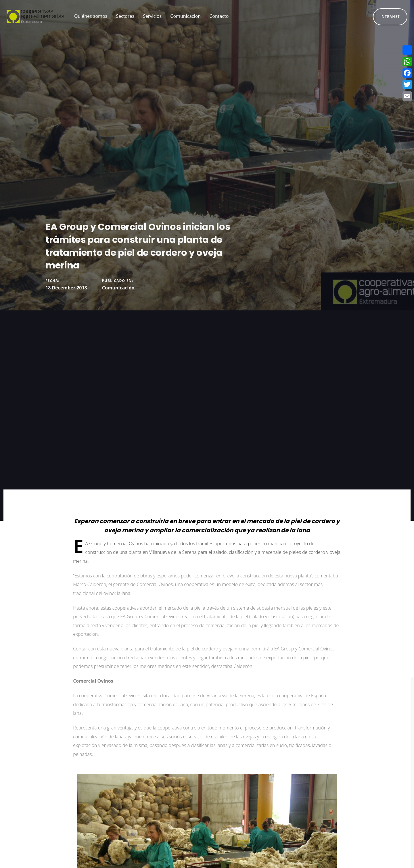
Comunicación (118, 288)
